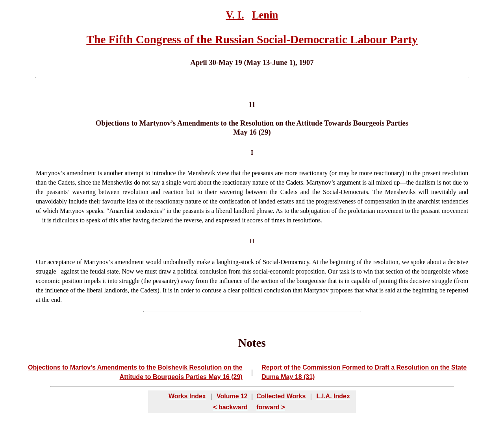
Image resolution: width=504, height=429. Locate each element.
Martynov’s (50, 173)
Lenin (265, 15)
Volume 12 (232, 396)
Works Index (187, 396)
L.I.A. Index (333, 396)
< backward (230, 407)
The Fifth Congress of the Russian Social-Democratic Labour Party (252, 39)
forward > (271, 407)
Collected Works (281, 396)
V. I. (235, 15)
